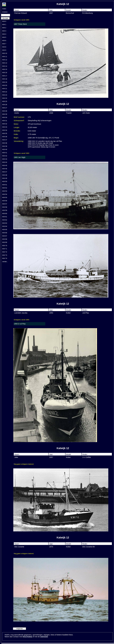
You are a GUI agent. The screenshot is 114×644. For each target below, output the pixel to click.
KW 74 (5, 258)
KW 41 (5, 153)
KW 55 (5, 197)
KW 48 (5, 175)
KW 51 (5, 185)
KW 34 (5, 130)
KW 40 (5, 149)
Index (4, 9)
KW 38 (5, 143)
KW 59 (5, 210)
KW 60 (5, 213)
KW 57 (5, 204)
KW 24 (5, 98)
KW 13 (5, 63)
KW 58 (5, 207)
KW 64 (5, 226)
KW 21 (5, 89)
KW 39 (5, 146)
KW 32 (5, 124)
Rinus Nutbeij (27, 637)
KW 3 (4, 31)
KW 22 (5, 92)
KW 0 (4, 21)
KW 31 (5, 121)
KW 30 (5, 117)
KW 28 (5, 111)
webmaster (44, 637)
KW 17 (5, 76)
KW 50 (5, 181)
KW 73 (5, 255)
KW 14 (5, 66)
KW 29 (5, 114)
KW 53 (5, 191)
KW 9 (4, 50)
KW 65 (5, 230)
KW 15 (5, 69)
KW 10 (5, 53)
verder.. (5, 262)
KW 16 (5, 73)
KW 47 (5, 172)
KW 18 (5, 79)
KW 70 (5, 246)
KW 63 (5, 223)
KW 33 (5, 127)
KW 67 (5, 236)
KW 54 (5, 194)
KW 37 (5, 140)
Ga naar (5, 18)
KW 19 (5, 82)
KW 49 (5, 178)
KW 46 (5, 169)
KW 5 (4, 37)
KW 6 (4, 41)
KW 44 (5, 162)
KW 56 (5, 201)
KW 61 (5, 217)
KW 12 (5, 60)
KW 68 (5, 239)
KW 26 (5, 105)
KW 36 (5, 137)
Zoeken (5, 12)
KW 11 (5, 57)
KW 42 (5, 156)
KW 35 (5, 133)
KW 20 (5, 85)
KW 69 (5, 242)
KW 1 (4, 24)
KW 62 (5, 220)
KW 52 (5, 188)
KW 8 (4, 47)
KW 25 (5, 101)
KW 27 (5, 108)
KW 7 (4, 44)
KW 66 (5, 233)
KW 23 (5, 95)
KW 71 (5, 249)
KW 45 (5, 165)
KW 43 (5, 159)
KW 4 (4, 34)
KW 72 (5, 252)
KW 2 (4, 28)
